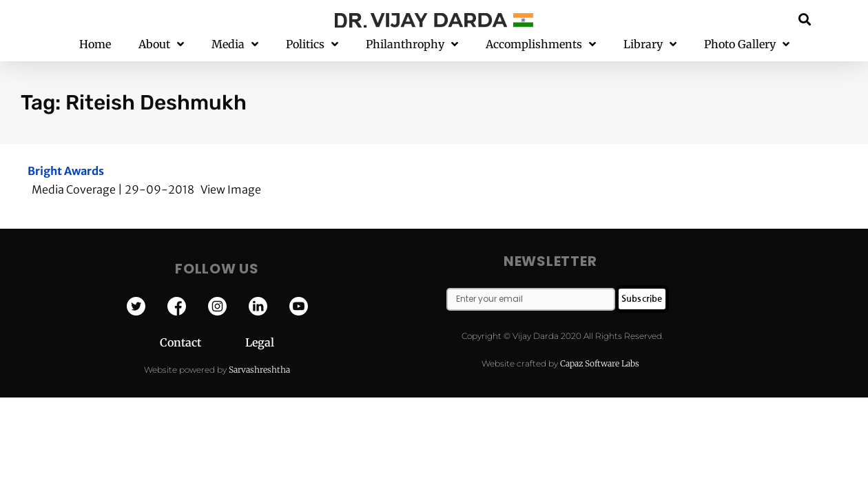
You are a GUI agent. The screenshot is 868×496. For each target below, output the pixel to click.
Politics (312, 44)
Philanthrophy (412, 44)
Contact (203, 342)
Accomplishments (541, 44)
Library (650, 44)
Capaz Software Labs (600, 363)
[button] (805, 19)
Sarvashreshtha (259, 370)
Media (235, 44)
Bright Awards (66, 171)
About (161, 44)
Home (95, 44)
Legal (260, 342)
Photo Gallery (747, 44)
